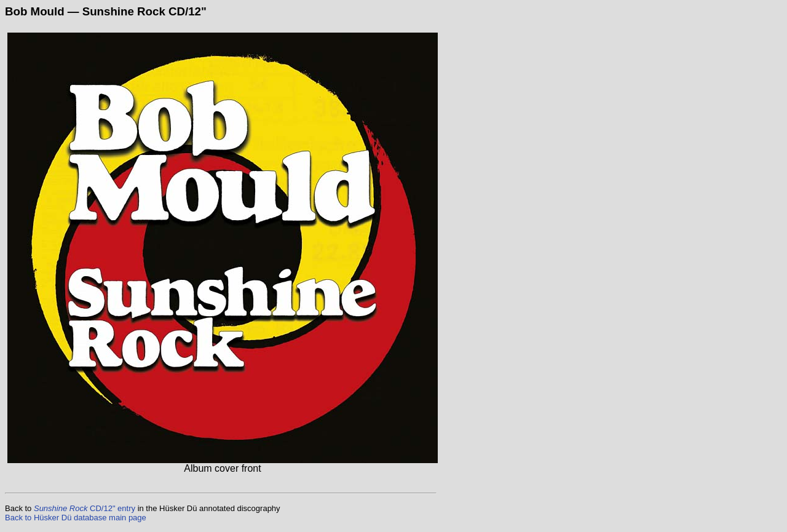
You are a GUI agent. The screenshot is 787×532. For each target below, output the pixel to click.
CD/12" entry (85, 508)
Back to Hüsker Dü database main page (76, 518)
